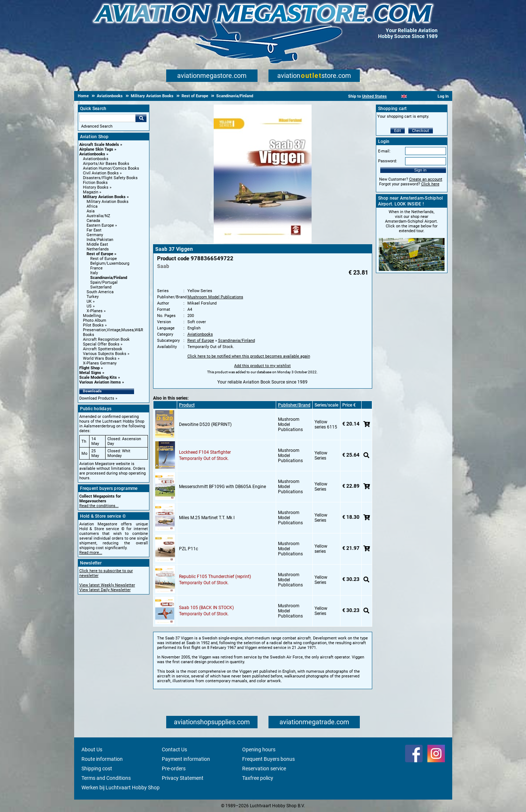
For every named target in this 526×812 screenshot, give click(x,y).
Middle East (97, 244)
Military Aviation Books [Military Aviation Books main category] (108, 202)
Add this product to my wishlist (262, 366)
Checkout (421, 131)
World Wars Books (100, 358)
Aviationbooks (92, 154)
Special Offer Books (101, 344)
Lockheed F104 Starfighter (205, 452)
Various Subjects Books (105, 354)
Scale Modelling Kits (98, 377)
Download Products (97, 398)
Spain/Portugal (104, 282)
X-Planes (95, 311)
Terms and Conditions (106, 778)
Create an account (426, 179)
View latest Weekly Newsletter (107, 585)
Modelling (92, 316)
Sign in (420, 170)
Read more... (91, 553)
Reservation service (264, 768)
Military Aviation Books (104, 197)
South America (100, 292)
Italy (94, 273)
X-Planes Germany (100, 363)
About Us (92, 749)
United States (374, 96)
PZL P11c (188, 549)
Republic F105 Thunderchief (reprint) (215, 577)
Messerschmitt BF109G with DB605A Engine (222, 487)
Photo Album (95, 320)
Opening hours (259, 749)
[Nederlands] (395, 96)
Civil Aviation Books (101, 173)
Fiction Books (95, 183)
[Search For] (107, 118)
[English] (404, 96)
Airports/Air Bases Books (106, 164)
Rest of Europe (100, 254)
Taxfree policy (258, 778)
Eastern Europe (100, 225)
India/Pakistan (100, 240)
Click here (430, 184)
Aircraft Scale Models (99, 145)
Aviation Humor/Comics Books (111, 168)
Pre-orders (174, 768)
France (96, 268)
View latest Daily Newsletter (105, 590)
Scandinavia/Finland (109, 278)
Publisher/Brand (294, 405)
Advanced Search (97, 126)
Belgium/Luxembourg (110, 263)
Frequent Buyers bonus (268, 759)
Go (141, 118)
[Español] (413, 96)
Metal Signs (90, 373)
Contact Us (174, 749)
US (89, 306)
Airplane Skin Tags (96, 149)
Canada (93, 221)
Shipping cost (97, 768)
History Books (96, 187)
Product (187, 405)
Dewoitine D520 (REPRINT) (205, 424)
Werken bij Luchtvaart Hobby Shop (121, 788)
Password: (388, 161)
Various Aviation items (100, 382)
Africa (92, 206)
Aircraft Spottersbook (103, 349)
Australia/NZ (98, 216)
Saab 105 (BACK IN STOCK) (206, 608)
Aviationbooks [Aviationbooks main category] (96, 159)
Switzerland (101, 287)
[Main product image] (263, 242)
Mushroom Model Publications (215, 297)
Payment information (186, 759)
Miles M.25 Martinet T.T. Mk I (207, 518)
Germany (95, 235)
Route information (102, 759)
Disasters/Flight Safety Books (110, 178)
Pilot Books (93, 325)
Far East (94, 230)
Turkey (93, 297)
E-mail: (384, 151)
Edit (398, 131)
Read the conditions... (99, 506)
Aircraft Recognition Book (106, 339)
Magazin (91, 192)
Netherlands (98, 249)
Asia (91, 211)
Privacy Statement (183, 778)
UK (89, 301)
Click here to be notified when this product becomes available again (249, 356)
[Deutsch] (422, 96)
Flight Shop (89, 368)
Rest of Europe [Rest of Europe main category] (104, 259)
